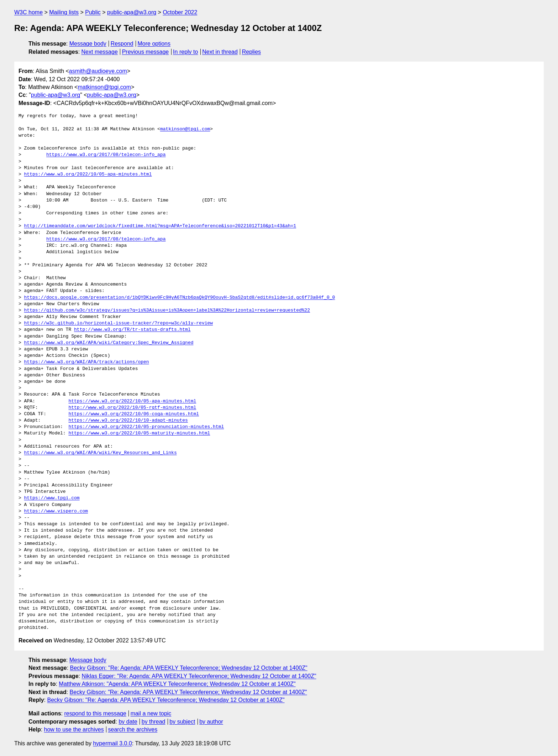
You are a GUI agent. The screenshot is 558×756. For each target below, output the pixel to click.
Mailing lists (64, 12)
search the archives (133, 729)
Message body (88, 44)
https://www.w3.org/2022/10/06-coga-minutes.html (134, 414)
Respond (122, 44)
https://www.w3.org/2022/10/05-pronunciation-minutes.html (146, 427)
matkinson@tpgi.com (104, 87)
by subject (182, 722)
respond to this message (95, 713)
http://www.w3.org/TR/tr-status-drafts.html (132, 330)
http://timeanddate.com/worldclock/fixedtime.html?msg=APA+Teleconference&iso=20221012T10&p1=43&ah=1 (160, 226)
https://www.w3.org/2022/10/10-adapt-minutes (128, 421)
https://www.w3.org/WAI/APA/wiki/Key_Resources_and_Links (101, 453)
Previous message (146, 52)
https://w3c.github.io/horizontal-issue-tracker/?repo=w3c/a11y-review (119, 323)
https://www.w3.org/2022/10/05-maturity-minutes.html (139, 433)
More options (154, 44)
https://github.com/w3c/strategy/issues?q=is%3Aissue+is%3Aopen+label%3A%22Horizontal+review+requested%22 (167, 311)
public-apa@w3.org (132, 12)
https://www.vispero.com (56, 511)
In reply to (185, 52)
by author (211, 722)
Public (93, 12)
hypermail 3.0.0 (112, 743)
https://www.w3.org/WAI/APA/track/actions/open (87, 362)
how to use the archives (74, 729)
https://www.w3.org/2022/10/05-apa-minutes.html (88, 174)
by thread (154, 722)
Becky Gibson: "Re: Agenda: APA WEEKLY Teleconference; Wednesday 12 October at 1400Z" (189, 668)
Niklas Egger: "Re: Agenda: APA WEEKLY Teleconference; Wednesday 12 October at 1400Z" (199, 676)
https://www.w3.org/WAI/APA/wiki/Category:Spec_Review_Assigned (109, 343)
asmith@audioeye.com (98, 71)
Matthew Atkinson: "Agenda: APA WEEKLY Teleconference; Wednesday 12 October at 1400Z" (177, 684)
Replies (251, 52)
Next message (100, 52)
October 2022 (180, 12)
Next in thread (220, 52)
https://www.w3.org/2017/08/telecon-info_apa (106, 155)
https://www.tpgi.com (52, 498)
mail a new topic (151, 713)
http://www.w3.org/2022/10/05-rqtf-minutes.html (132, 408)
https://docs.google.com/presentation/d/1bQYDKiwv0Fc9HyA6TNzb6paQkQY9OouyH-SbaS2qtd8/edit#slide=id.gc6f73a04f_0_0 (180, 298)
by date (128, 722)
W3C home (28, 12)
